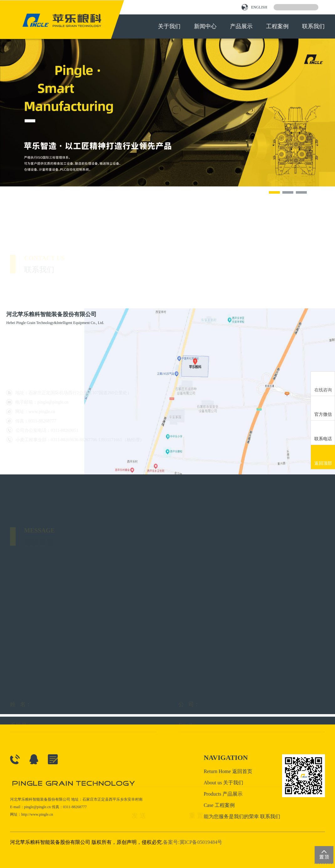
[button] (274, 192)
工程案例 (277, 26)
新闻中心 (205, 26)
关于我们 (169, 26)
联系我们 (313, 26)
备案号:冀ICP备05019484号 (193, 842)
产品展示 (241, 26)
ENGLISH (254, 7)
